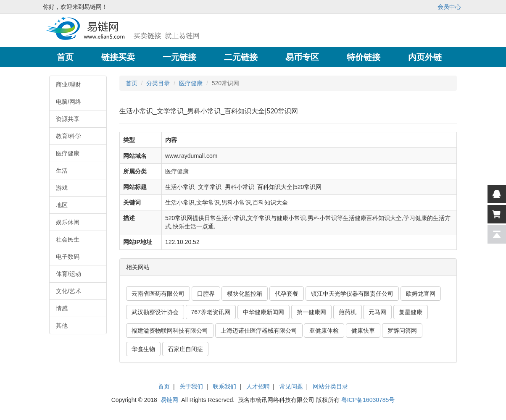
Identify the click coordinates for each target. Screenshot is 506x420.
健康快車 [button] (363, 331)
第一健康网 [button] (311, 312)
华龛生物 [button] (143, 349)
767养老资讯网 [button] (211, 312)
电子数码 (68, 257)
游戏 (62, 188)
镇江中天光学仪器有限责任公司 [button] (352, 294)
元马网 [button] (377, 312)
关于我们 (191, 386)
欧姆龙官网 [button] (421, 294)
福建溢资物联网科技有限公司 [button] (170, 331)
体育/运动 (69, 274)
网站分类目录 (330, 386)
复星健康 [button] (411, 312)
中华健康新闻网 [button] (264, 312)
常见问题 (291, 386)
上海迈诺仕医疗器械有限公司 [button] (259, 331)
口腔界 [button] (206, 294)
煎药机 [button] (348, 312)
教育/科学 (69, 136)
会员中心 (449, 7)
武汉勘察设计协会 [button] (155, 312)
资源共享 (68, 119)
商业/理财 (69, 84)
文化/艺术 (69, 291)
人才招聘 (258, 386)
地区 (62, 205)
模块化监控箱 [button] (245, 294)
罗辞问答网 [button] (402, 331)
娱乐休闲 (68, 222)
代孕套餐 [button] (287, 294)
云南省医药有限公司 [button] (158, 294)
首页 (132, 83)
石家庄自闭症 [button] (185, 349)
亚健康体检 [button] (324, 331)
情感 (62, 308)
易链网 (169, 400)
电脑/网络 (69, 102)
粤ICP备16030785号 (368, 400)
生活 (62, 171)
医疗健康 (68, 153)
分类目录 (158, 83)
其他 (62, 325)
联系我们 (224, 386)
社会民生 (68, 239)
